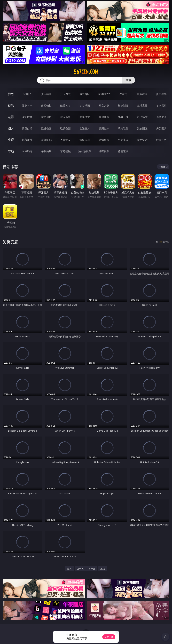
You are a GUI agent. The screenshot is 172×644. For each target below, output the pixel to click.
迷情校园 (104, 140)
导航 (11, 151)
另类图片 (161, 128)
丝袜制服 (123, 106)
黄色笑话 (142, 140)
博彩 (11, 94)
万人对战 (65, 94)
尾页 (103, 569)
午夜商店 (46, 151)
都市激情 (27, 140)
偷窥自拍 (27, 128)
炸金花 (123, 94)
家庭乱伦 (46, 140)
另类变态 (161, 117)
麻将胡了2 (104, 94)
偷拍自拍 (46, 117)
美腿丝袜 (104, 128)
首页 (69, 569)
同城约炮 (27, 151)
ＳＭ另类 (161, 106)
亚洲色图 (46, 128)
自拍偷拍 (46, 106)
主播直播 (142, 106)
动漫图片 (85, 128)
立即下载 (109, 637)
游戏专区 (85, 94)
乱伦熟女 (142, 117)
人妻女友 (65, 140)
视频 (11, 105)
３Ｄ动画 (85, 106)
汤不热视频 (85, 151)
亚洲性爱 (27, 117)
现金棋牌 (142, 94)
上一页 (80, 569)
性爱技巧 (161, 140)
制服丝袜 (104, 117)
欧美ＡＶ (65, 106)
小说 (11, 140)
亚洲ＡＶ (27, 106)
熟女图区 (142, 128)
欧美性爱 (85, 117)
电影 (11, 117)
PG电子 (27, 94)
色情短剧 (123, 151)
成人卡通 (65, 117)
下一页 (92, 569)
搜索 (128, 80)
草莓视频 (65, 151)
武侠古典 (85, 140)
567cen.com (86, 72)
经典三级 (123, 117)
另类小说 (123, 140)
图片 (11, 128)
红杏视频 (104, 151)
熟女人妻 (104, 106)
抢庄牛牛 (161, 94)
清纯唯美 (123, 128)
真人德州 (46, 94)
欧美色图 (65, 128)
